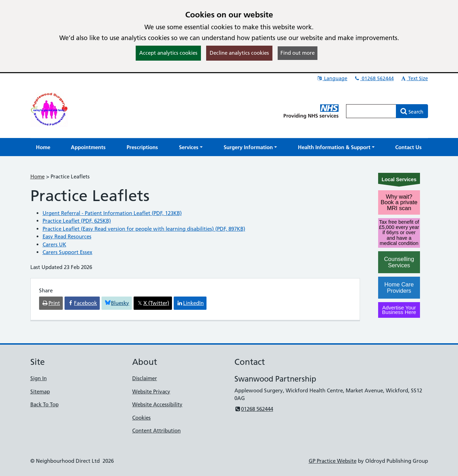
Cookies (141, 418)
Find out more (298, 53)
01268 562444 (374, 78)
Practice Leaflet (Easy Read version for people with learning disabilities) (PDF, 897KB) (144, 229)
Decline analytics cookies (239, 53)
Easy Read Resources (67, 236)
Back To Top (44, 404)
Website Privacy (151, 391)
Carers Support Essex (67, 252)
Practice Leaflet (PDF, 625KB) (77, 221)
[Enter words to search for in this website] (371, 111)
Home (37, 176)
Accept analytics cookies (168, 53)
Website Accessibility (157, 404)
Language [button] (332, 78)
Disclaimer (145, 378)
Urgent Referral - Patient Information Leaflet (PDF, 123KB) (112, 213)
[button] (191, 147)
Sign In (39, 378)
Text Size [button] (414, 78)
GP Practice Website (333, 461)
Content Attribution (156, 431)
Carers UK (54, 244)
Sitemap (40, 391)
